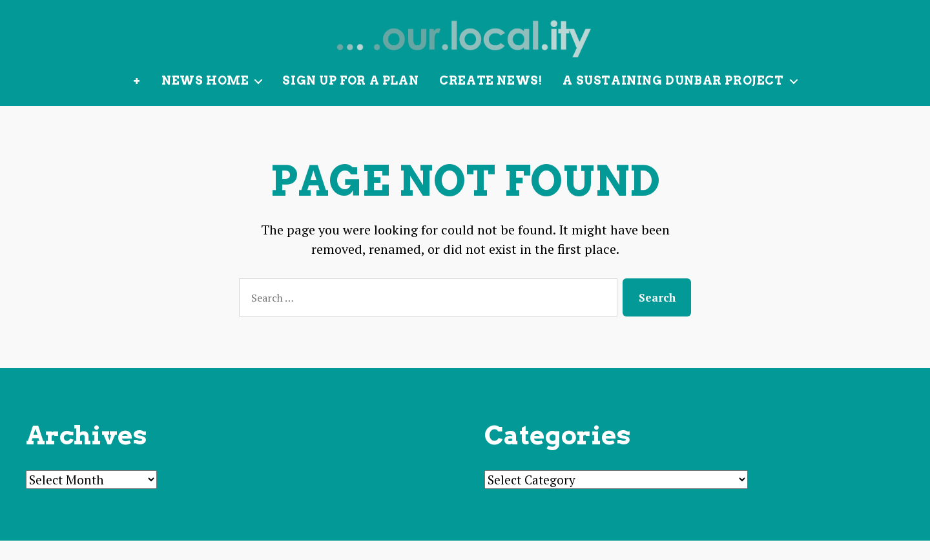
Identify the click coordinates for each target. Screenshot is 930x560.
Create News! (491, 100)
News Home (205, 100)
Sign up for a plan (350, 100)
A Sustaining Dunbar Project (673, 100)
